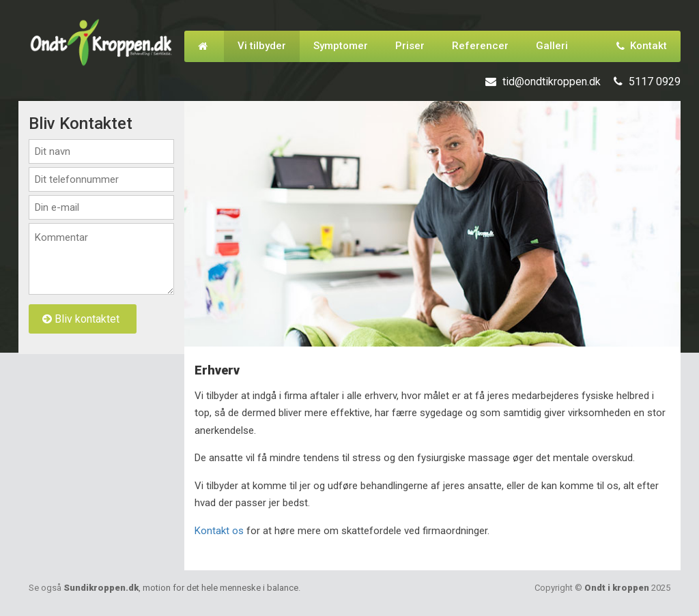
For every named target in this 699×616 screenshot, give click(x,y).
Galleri (552, 46)
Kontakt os (219, 531)
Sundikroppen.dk (181, 588)
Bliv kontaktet (81, 319)
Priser (410, 46)
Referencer (480, 46)
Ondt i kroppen (617, 588)
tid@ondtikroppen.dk (552, 82)
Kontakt (642, 46)
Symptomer (341, 46)
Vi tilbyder (262, 46)
